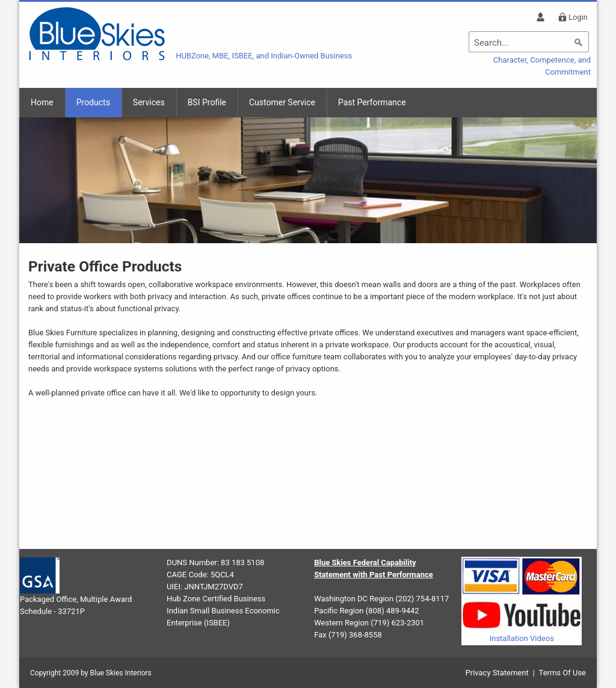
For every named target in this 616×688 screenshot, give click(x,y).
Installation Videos (522, 638)
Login (578, 17)
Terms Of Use (562, 673)
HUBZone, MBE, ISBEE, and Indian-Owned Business (264, 56)
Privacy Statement (497, 673)
